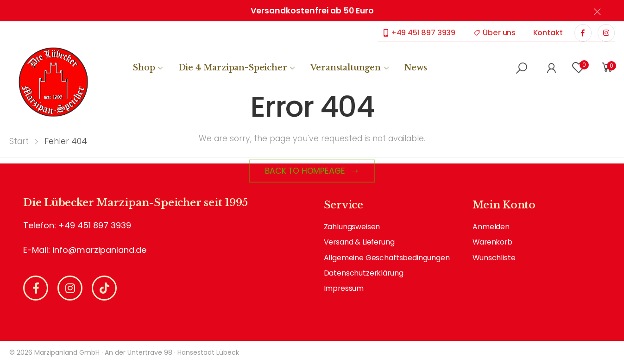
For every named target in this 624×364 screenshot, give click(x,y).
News (416, 68)
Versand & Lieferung (359, 242)
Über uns (495, 33)
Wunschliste (494, 258)
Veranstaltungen (346, 68)
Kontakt (548, 33)
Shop (144, 68)
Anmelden (491, 227)
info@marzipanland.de (99, 250)
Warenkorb (492, 242)
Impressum (344, 288)
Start (19, 141)
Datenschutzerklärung (364, 273)
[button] (521, 68)
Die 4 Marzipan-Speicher (233, 68)
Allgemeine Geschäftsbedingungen (387, 258)
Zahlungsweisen (352, 227)
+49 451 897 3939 (419, 33)
